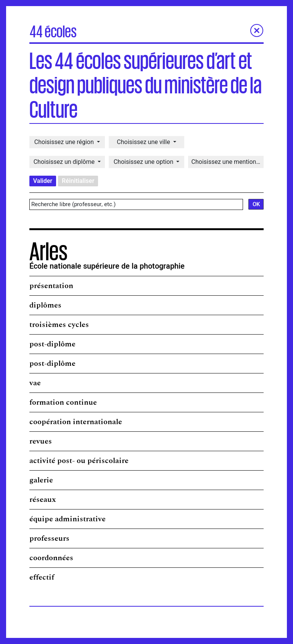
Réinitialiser (78, 181)
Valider (43, 181)
